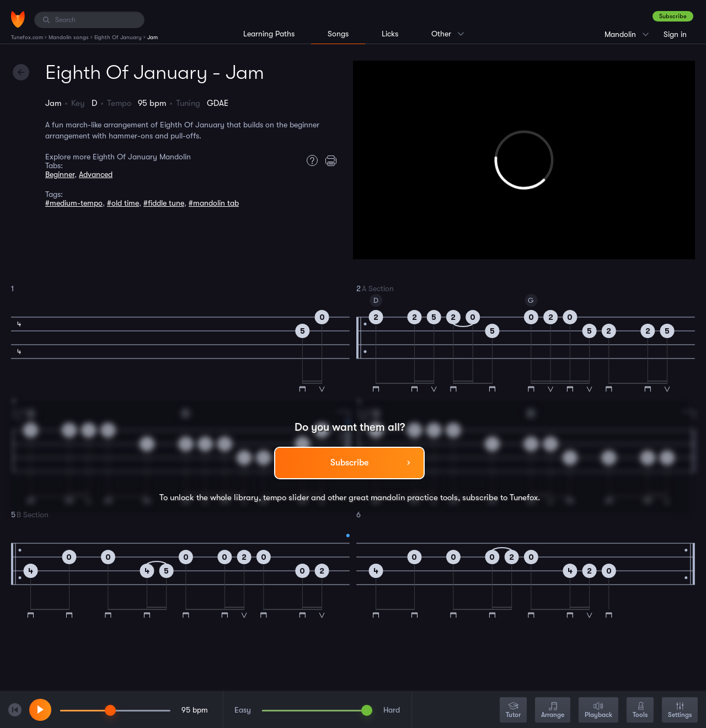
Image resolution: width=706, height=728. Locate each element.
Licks (390, 34)
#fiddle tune (164, 203)
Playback (598, 711)
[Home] (18, 19)
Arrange (553, 711)
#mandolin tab (214, 203)
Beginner (60, 174)
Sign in (675, 34)
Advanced (96, 174)
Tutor (513, 711)
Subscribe (673, 16)
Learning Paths (269, 34)
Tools (640, 711)
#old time (123, 203)
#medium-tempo (74, 203)
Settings (680, 711)
